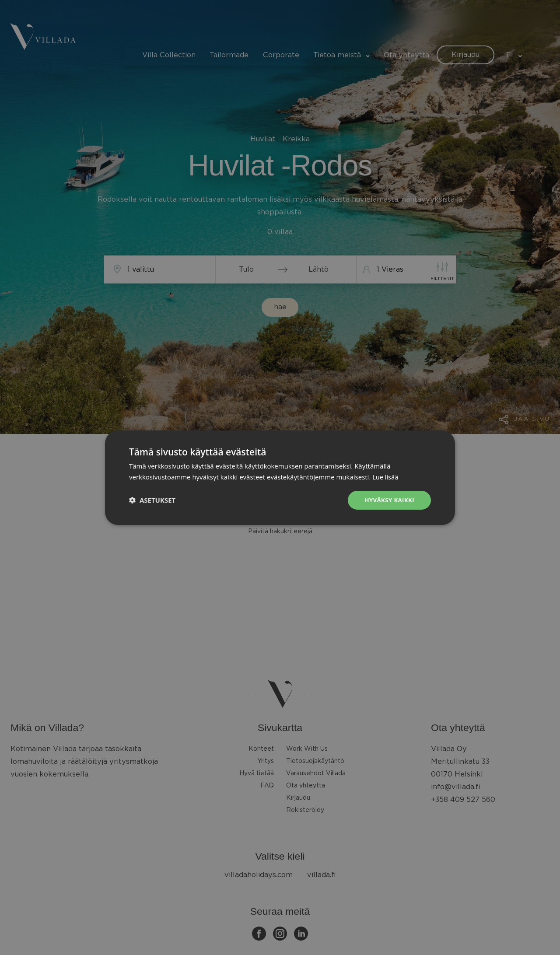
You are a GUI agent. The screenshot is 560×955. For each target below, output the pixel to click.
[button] (152, 500)
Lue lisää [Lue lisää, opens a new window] (386, 476)
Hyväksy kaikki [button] (388, 500)
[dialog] (280, 477)
